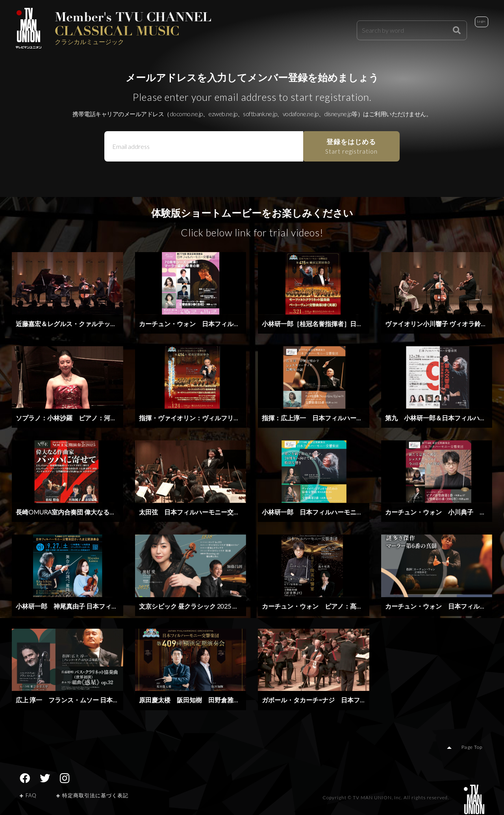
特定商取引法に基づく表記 (92, 796)
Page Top (474, 749)
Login (471, 28)
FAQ (28, 796)
